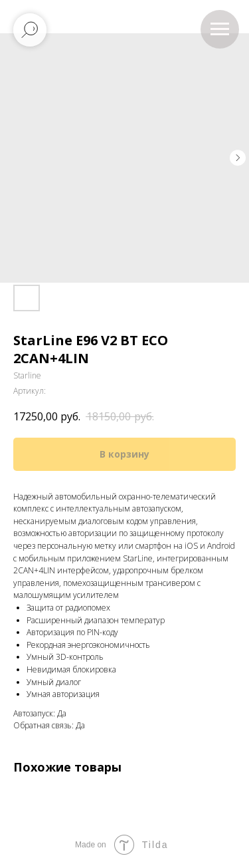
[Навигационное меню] (220, 29)
